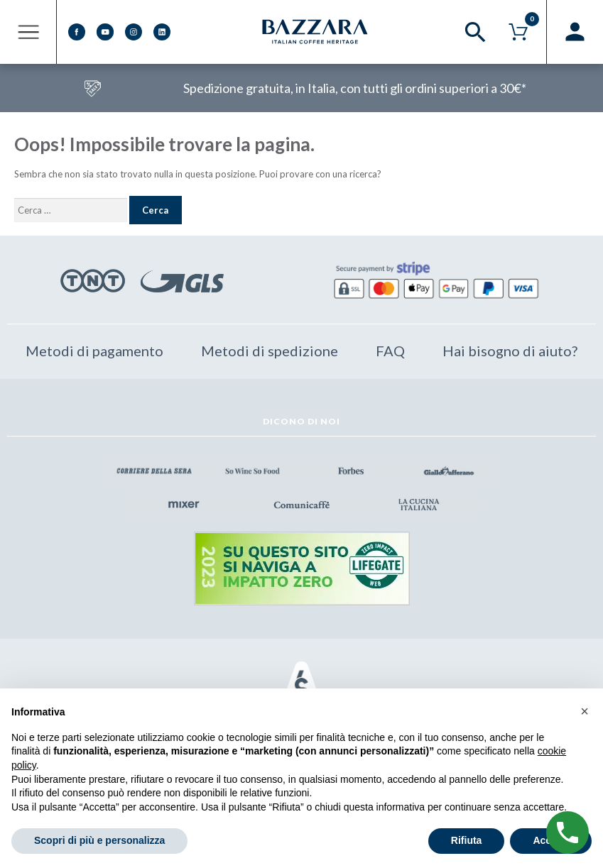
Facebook (77, 32)
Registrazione (575, 32)
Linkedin (162, 32)
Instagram (134, 32)
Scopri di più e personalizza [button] (99, 840)
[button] (585, 711)
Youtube (105, 32)
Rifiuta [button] (467, 840)
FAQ (390, 351)
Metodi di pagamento (94, 351)
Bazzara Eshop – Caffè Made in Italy (316, 32)
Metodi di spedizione (270, 351)
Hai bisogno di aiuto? (510, 351)
